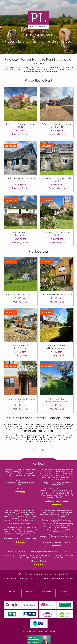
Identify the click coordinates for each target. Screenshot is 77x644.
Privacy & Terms (65, 593)
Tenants (12, 592)
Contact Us (39, 450)
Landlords (30, 592)
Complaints (47, 592)
